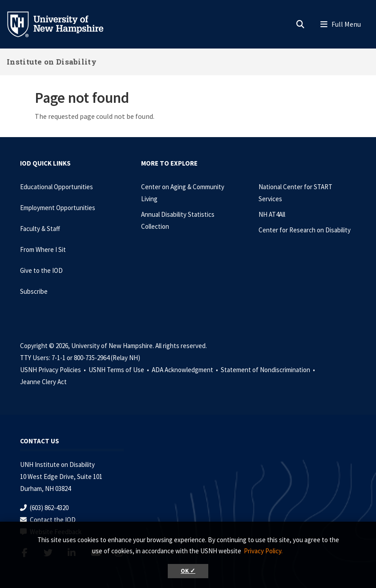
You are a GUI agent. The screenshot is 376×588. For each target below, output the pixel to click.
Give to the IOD (41, 270)
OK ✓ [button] (188, 571)
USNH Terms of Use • (119, 370)
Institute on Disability (52, 62)
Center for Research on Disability (305, 230)
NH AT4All (272, 214)
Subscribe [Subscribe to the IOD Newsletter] (34, 291)
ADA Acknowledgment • (186, 370)
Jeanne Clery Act (43, 382)
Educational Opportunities (57, 187)
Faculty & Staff (40, 229)
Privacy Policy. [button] (263, 551)
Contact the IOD (53, 520)
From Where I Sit (43, 249)
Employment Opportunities (58, 208)
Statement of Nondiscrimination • (269, 370)
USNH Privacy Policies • (54, 370)
